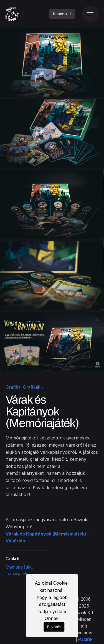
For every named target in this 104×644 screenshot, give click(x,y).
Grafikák (32, 387)
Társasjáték (17, 574)
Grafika (13, 387)
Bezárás (54, 627)
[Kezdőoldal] (12, 14)
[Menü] (90, 14)
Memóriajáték (19, 567)
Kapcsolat (62, 14)
